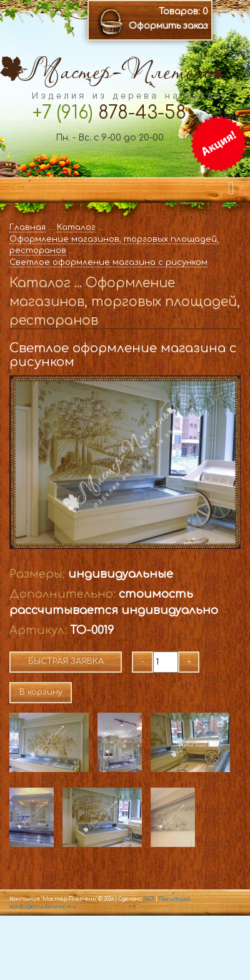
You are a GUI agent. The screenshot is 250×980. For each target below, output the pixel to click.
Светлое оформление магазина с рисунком (108, 262)
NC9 (149, 899)
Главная (27, 227)
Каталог (76, 227)
